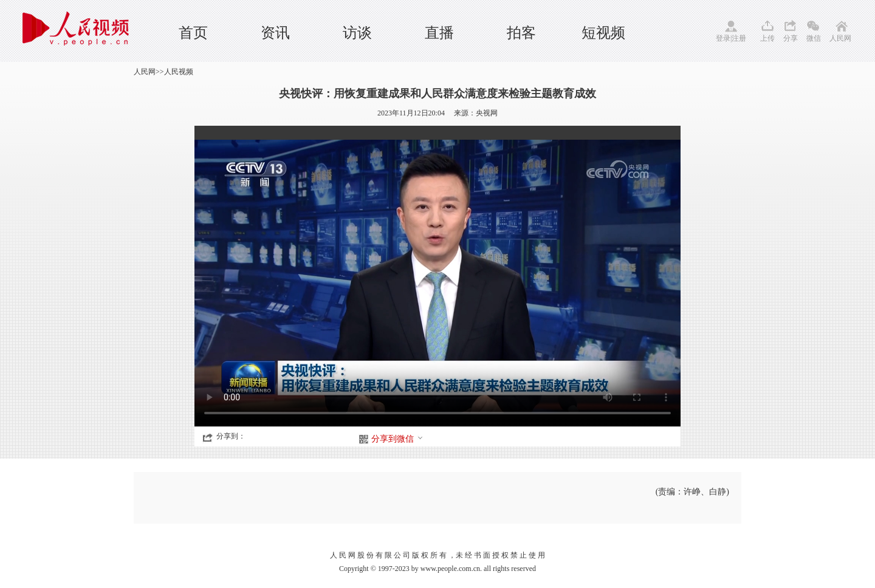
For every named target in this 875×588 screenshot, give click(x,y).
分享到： (231, 436)
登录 (723, 38)
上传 (767, 38)
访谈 (357, 33)
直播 (439, 33)
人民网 (840, 38)
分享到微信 (397, 439)
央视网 (487, 113)
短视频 (603, 33)
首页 (193, 33)
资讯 (275, 33)
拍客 (521, 33)
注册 (739, 38)
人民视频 (179, 72)
